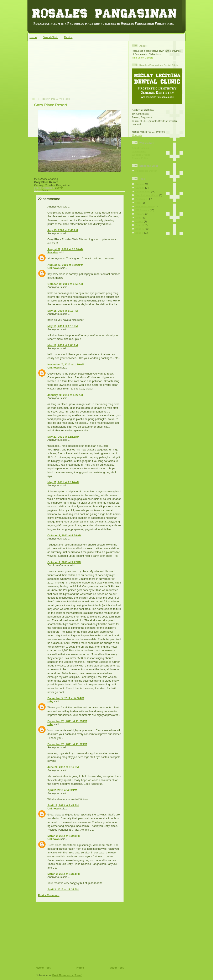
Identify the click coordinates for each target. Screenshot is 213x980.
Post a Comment (49, 895)
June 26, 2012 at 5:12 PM (63, 767)
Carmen (140, 188)
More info (137, 135)
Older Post (117, 968)
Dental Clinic (50, 37)
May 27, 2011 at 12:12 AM (63, 437)
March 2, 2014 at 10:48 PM (64, 836)
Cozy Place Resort (51, 105)
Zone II (139, 221)
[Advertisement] (61, 71)
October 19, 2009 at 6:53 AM (65, 284)
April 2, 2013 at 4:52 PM (62, 790)
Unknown (54, 268)
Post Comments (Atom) (67, 975)
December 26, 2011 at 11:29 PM (67, 721)
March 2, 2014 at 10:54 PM (64, 874)
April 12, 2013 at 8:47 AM (63, 805)
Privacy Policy (140, 158)
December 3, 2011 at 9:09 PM (66, 698)
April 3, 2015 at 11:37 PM (63, 889)
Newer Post (43, 968)
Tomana (140, 214)
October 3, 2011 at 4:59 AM (64, 535)
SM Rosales (142, 210)
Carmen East (143, 191)
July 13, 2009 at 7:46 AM (63, 230)
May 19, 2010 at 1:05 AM (63, 345)
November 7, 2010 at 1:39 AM (66, 364)
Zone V (139, 233)
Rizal (138, 203)
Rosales (53, 252)
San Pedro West (145, 206)
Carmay (46, 190)
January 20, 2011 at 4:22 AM (65, 395)
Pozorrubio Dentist (146, 171)
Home (33, 37)
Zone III (140, 225)
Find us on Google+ (143, 58)
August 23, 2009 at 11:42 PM (65, 265)
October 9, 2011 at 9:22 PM (64, 562)
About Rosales (140, 148)
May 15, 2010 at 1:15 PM (63, 326)
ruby (50, 701)
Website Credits (141, 155)
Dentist (68, 37)
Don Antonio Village (147, 195)
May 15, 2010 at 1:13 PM (63, 311)
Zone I (139, 218)
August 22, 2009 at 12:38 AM (65, 249)
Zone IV (140, 229)
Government (139, 151)
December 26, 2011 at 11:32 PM (67, 744)
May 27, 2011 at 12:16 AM (63, 482)
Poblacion (141, 199)
